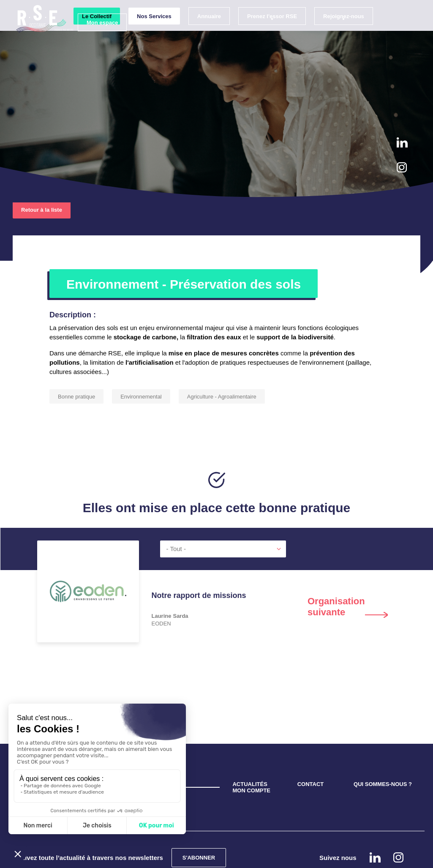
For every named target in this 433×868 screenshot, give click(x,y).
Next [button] (348, 568)
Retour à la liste (42, 171)
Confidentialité (157, 856)
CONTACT (311, 745)
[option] (217, 582)
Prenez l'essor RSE (266, 31)
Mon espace (96, 37)
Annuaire (203, 31)
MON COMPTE (251, 752)
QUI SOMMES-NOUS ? (383, 745)
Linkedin (402, 142)
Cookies (195, 856)
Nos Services (148, 31)
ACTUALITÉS (250, 745)
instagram (402, 167)
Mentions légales (236, 856)
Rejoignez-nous (338, 31)
